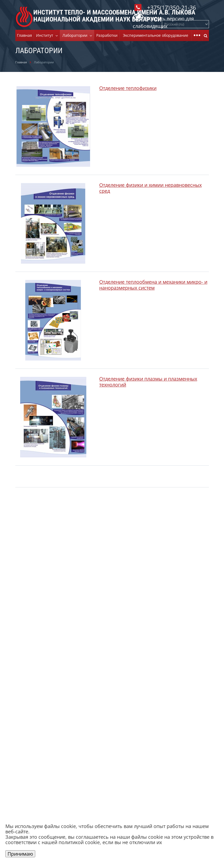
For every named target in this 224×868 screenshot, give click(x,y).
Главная (24, 35)
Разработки (107, 35)
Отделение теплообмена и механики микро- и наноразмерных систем (153, 285)
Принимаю (20, 854)
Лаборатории (76, 35)
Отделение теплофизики (128, 88)
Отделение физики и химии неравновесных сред (150, 188)
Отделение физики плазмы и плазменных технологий (148, 382)
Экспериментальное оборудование (156, 35)
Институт (46, 35)
